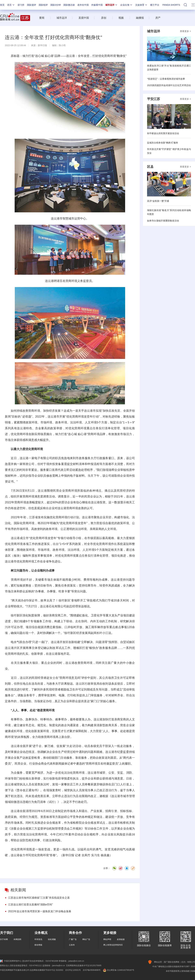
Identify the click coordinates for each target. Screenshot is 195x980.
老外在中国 (83, 5)
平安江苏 (154, 99)
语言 (11, 5)
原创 (104, 18)
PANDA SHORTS (171, 5)
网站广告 (86, 939)
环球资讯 (38, 939)
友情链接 (121, 939)
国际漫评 (32, 5)
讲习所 (21, 5)
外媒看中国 (97, 5)
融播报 (140, 18)
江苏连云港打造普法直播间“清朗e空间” (31, 905)
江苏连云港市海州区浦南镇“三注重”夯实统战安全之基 (39, 898)
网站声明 (107, 939)
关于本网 (4, 939)
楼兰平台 (155, 5)
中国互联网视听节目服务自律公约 (15, 970)
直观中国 (84, 18)
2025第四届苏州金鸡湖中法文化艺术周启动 (169, 85)
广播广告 (73, 939)
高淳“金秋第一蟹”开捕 (158, 201)
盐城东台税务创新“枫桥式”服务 (163, 143)
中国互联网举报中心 (11, 961)
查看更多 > (185, 31)
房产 (158, 18)
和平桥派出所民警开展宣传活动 (163, 133)
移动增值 (38, 945)
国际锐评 (43, 5)
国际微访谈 (69, 5)
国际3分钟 (56, 5)
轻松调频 (52, 939)
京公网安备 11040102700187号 (118, 970)
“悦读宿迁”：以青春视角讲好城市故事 (166, 79)
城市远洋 (111, 5)
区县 (150, 167)
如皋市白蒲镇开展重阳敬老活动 (163, 221)
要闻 (42, 18)
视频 (121, 18)
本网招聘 (17, 939)
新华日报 (42, 45)
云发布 (72, 945)
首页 (2, 5)
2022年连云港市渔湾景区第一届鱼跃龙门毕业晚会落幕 (40, 911)
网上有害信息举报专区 (113, 945)
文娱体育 (141, 5)
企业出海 (126, 5)
